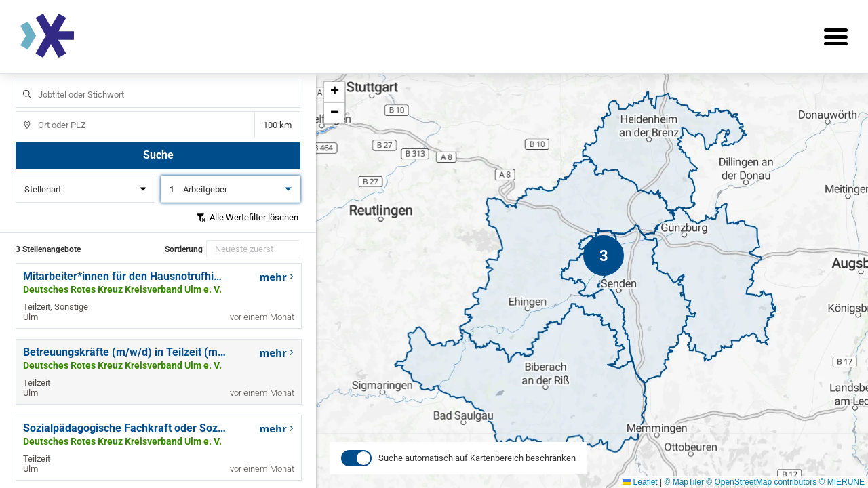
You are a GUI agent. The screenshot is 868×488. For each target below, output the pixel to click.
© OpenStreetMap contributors (761, 482)
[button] (604, 256)
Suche (158, 155)
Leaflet (640, 482)
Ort (21, 111)
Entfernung (277, 125)
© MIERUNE (842, 482)
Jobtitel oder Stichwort (21, 81)
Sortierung (184, 249)
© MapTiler (684, 482)
